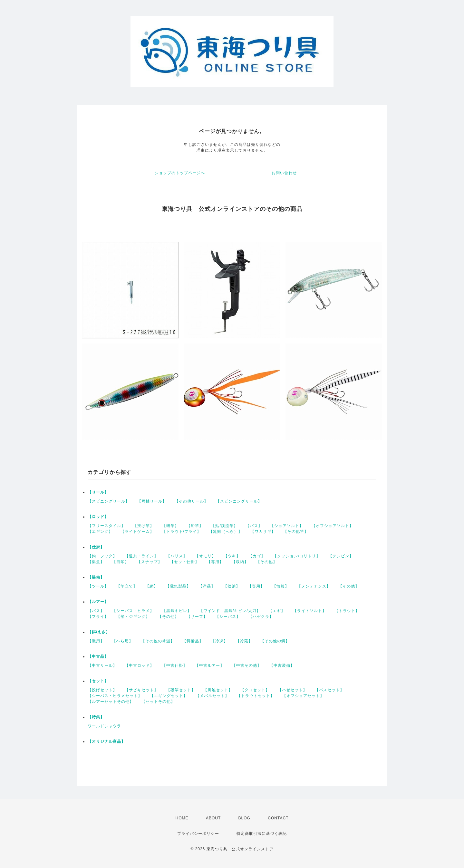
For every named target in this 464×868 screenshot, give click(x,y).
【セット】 (98, 681)
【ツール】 (98, 586)
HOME (182, 818)
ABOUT (213, 818)
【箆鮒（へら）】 (226, 532)
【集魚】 (96, 562)
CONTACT (278, 818)
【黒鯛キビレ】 (177, 611)
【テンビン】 (341, 556)
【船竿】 (195, 526)
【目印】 (121, 562)
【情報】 (281, 586)
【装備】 (96, 577)
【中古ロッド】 (139, 665)
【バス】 (254, 526)
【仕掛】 (96, 547)
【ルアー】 (98, 602)
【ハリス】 (177, 556)
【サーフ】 (197, 617)
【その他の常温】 (158, 641)
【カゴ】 (257, 556)
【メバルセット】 (212, 696)
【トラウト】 (347, 611)
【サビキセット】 (141, 690)
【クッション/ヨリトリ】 (297, 556)
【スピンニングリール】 (239, 501)
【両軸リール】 (152, 501)
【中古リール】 (102, 665)
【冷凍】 (219, 641)
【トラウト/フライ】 (182, 532)
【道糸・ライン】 (141, 556)
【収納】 (240, 562)
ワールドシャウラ (104, 726)
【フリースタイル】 (106, 526)
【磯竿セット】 (181, 690)
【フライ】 (98, 617)
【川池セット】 (218, 690)
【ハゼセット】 (292, 690)
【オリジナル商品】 (106, 741)
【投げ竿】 (144, 526)
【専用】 (215, 562)
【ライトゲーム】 (137, 532)
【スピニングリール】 (109, 501)
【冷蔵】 (244, 641)
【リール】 (98, 492)
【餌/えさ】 (99, 632)
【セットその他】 (158, 702)
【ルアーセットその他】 (111, 702)
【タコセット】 (255, 690)
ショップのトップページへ (180, 173)
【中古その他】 (247, 665)
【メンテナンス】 (314, 586)
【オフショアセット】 (303, 696)
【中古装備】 (282, 665)
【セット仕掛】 (184, 562)
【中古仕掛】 (175, 665)
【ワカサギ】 (263, 532)
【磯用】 (96, 641)
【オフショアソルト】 (333, 526)
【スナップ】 (150, 562)
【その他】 (267, 562)
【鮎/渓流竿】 (224, 526)
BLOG (244, 818)
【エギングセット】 (169, 696)
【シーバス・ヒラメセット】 (115, 696)
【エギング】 (100, 532)
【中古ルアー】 (210, 665)
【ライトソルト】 (310, 611)
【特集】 (96, 717)
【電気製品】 (178, 586)
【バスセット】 (329, 690)
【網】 (152, 586)
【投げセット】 (102, 690)
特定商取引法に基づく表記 (262, 834)
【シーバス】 (228, 617)
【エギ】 (277, 611)
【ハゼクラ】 (261, 617)
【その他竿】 (296, 532)
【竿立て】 (127, 586)
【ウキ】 (232, 556)
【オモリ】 (205, 556)
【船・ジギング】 (133, 617)
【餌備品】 (193, 641)
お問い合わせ (284, 173)
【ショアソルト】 (287, 526)
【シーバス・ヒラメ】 (133, 611)
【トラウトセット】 (256, 696)
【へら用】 (123, 641)
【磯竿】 (170, 526)
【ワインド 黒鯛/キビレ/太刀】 (230, 611)
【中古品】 (98, 656)
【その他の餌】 (275, 641)
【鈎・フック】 (102, 556)
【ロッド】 (98, 517)
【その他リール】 (191, 501)
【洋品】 (207, 586)
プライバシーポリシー (198, 834)
